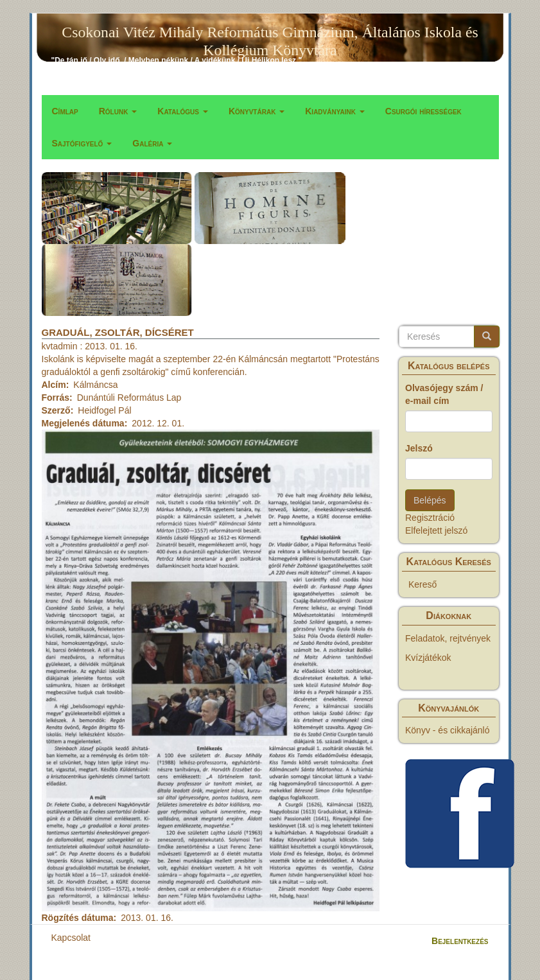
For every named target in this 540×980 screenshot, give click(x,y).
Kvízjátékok (428, 658)
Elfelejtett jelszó (436, 530)
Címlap (65, 111)
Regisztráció (430, 518)
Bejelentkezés (460, 941)
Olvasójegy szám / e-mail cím (444, 394)
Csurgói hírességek (423, 111)
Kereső (422, 584)
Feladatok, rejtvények (448, 638)
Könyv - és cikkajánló (448, 730)
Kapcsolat (71, 938)
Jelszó (419, 448)
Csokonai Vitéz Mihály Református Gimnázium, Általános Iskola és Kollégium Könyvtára (270, 35)
